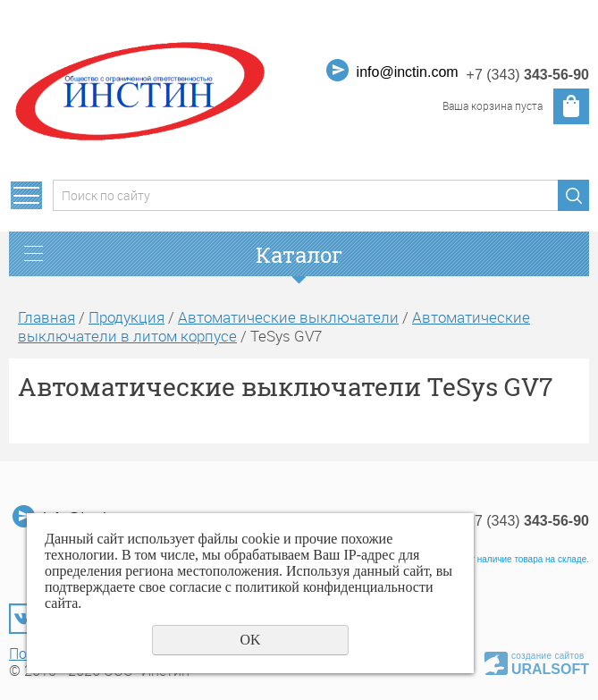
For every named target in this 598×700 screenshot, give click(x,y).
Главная (46, 317)
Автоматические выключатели (288, 317)
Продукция (126, 317)
